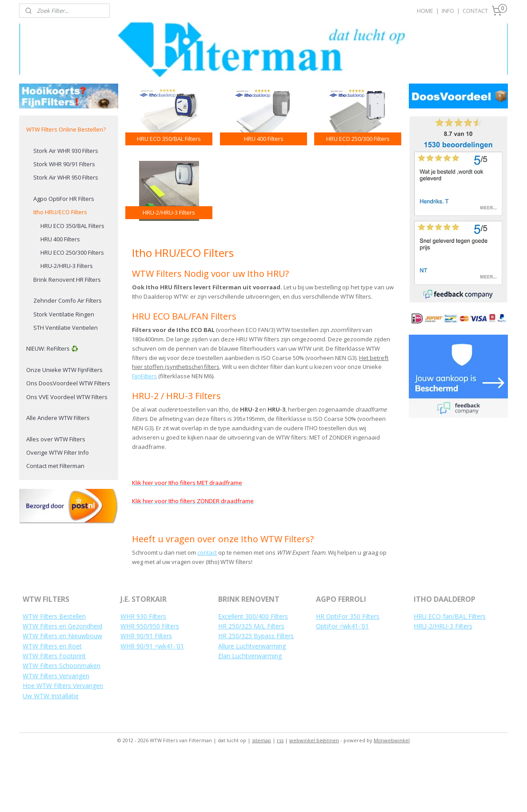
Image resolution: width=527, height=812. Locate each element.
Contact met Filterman (55, 521)
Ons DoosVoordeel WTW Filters (68, 439)
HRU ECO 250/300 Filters (72, 308)
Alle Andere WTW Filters (58, 473)
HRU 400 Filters (60, 295)
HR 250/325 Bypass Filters (256, 691)
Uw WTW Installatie (51, 751)
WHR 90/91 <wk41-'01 (152, 702)
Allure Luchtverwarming (252, 702)
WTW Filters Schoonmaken (62, 721)
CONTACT (475, 11)
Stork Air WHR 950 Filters (66, 233)
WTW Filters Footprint (54, 711)
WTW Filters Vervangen (56, 731)
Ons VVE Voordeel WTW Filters (67, 452)
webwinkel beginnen (314, 796)
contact (207, 608)
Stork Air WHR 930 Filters (66, 206)
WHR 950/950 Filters (150, 682)
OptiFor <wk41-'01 (342, 682)
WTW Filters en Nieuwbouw (62, 691)
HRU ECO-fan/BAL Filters (450, 672)
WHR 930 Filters (143, 672)
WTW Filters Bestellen (54, 672)
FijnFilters (144, 432)
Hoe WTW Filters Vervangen (63, 741)
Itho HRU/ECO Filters (60, 268)
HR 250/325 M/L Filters (251, 682)
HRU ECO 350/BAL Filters (72, 281)
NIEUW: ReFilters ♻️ (52, 404)
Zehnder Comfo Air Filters (68, 356)
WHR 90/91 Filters (146, 691)
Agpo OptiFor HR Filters (64, 254)
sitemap (262, 796)
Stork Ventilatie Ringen (64, 370)
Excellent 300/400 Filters (253, 672)
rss (280, 796)
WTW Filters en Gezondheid (62, 682)
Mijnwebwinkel (392, 796)
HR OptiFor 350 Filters (348, 672)
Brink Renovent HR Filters (67, 335)
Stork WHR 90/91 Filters (64, 220)
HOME (425, 11)
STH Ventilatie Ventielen (66, 383)
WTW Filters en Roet (52, 702)
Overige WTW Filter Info (58, 508)
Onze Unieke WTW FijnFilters (64, 425)
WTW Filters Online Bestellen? (66, 185)
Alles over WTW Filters (56, 495)
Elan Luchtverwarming (250, 711)
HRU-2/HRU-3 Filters (67, 321)
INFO (448, 11)
